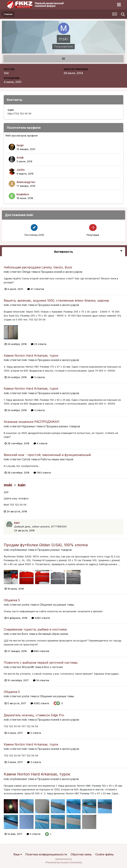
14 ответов (41, 680)
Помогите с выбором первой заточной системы (41, 663)
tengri (20, 145)
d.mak (20, 158)
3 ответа (38, 377)
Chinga (26, 272)
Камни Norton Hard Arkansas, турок (31, 355)
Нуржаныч (28, 426)
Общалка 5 (12, 600)
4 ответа (40, 443)
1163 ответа (42, 473)
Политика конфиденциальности (46, 854)
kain (22, 485)
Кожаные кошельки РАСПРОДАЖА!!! (32, 422)
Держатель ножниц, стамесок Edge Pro (34, 715)
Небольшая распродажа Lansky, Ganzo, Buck (38, 267)
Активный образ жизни (53, 634)
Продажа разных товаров (63, 426)
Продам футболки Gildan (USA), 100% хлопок (46, 545)
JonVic (21, 170)
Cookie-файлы (104, 854)
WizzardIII (28, 667)
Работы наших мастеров (57, 459)
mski (7, 272)
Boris (25, 634)
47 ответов (36, 289)
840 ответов (40, 651)
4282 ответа (41, 618)
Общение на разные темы (57, 605)
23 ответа (39, 344)
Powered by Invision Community (64, 862)
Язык (18, 854)
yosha (25, 605)
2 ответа (34, 733)
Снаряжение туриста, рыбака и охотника (35, 629)
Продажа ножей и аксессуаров (62, 272)
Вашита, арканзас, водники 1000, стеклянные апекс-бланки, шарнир (56, 300)
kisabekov (23, 194)
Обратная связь (81, 854)
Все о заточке (53, 667)
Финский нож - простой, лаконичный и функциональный (47, 455)
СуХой (26, 459)
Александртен (26, 182)
